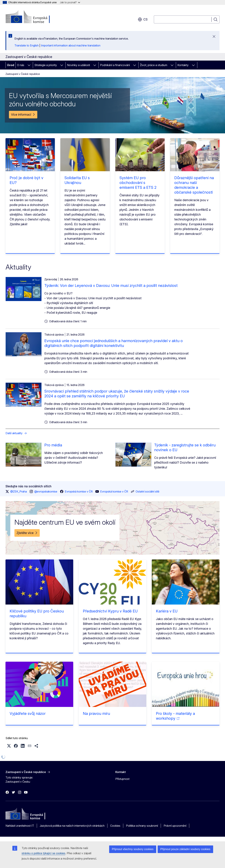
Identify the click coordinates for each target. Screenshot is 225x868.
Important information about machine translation (71, 45)
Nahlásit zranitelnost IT (20, 826)
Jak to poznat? (70, 2)
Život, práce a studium (154, 65)
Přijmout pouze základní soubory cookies (185, 849)
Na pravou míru (96, 713)
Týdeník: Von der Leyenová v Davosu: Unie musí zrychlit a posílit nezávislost (111, 285)
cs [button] (143, 19)
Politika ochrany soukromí (142, 826)
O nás (21, 65)
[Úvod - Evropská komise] (33, 17)
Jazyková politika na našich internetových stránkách (72, 826)
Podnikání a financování (115, 65)
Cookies (115, 826)
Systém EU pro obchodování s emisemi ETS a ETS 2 (138, 183)
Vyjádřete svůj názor (28, 713)
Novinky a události (78, 65)
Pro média (53, 445)
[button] (9, 746)
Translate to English (27, 45)
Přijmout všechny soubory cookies (133, 849)
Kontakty (183, 65)
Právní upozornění (175, 826)
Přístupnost (122, 779)
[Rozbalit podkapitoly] (29, 65)
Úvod (11, 65)
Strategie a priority (46, 65)
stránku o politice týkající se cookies (43, 853)
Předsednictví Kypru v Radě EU (110, 611)
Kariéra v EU (167, 611)
